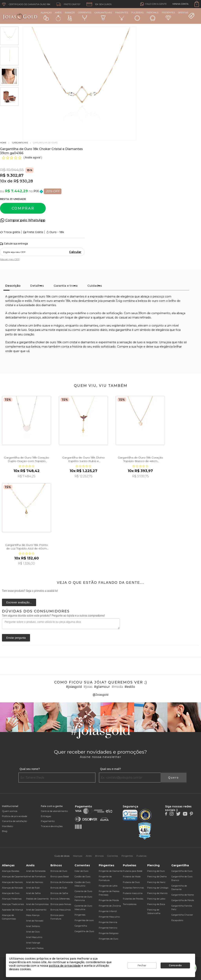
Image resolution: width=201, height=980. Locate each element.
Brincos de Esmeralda (62, 882)
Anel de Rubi (33, 888)
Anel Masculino (34, 937)
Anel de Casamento (36, 910)
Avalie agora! (33, 157)
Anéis (58, 16)
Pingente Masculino (109, 917)
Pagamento (48, 821)
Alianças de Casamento (14, 877)
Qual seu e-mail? (111, 769)
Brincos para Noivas (61, 904)
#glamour (102, 687)
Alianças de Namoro (12, 882)
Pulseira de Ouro (131, 882)
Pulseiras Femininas (133, 888)
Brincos (70, 16)
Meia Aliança (33, 915)
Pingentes (122, 16)
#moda (117, 687)
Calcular (75, 252)
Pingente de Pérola (109, 900)
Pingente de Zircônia (110, 906)
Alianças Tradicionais (13, 904)
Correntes (85, 16)
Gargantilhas (103, 16)
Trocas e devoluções (52, 826)
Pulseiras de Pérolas (133, 899)
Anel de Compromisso (37, 904)
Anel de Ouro (33, 932)
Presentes (168, 16)
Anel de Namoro (35, 882)
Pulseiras (137, 16)
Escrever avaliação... (19, 602)
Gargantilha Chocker (182, 915)
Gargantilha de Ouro (182, 871)
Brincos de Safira (59, 893)
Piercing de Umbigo (158, 888)
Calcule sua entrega (14, 244)
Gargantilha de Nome (183, 895)
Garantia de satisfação (14, 821)
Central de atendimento (54, 811)
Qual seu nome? (30, 769)
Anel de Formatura (36, 877)
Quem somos (10, 811)
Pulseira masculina (133, 893)
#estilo (130, 687)
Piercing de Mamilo (157, 893)
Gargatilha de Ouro (84, 931)
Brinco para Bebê (60, 877)
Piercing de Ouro (156, 871)
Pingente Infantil (108, 911)
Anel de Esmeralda (36, 871)
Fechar (142, 965)
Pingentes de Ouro (108, 939)
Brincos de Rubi (59, 888)
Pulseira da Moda (132, 877)
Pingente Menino (108, 928)
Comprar (23, 208)
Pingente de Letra (108, 886)
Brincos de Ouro (59, 871)
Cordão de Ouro (82, 877)
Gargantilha (81, 926)
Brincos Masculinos (61, 910)
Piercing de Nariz (156, 882)
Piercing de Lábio (156, 899)
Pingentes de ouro (84, 920)
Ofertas (186, 15)
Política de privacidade (15, 816)
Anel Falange (33, 943)
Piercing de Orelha (157, 877)
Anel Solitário (33, 926)
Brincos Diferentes (60, 899)
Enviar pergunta (16, 638)
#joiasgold (74, 687)
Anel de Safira (33, 893)
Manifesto (7, 826)
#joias (88, 687)
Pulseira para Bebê (133, 871)
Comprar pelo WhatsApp (25, 220)
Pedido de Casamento (37, 899)
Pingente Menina (108, 922)
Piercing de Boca (156, 904)
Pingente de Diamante (111, 871)
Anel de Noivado (35, 921)
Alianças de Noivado (12, 888)
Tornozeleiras (130, 904)
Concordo (175, 965)
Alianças (46, 16)
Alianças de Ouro (11, 893)
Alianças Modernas (12, 899)
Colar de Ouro (81, 871)
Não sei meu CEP (10, 259)
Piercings (153, 16)
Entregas (46, 816)
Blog (5, 831)
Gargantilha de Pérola (183, 900)
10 (3, 181)
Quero (174, 778)
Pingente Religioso (109, 933)
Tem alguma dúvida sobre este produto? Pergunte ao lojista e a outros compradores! (53, 616)
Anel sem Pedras (35, 948)
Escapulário (177, 920)
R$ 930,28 (23, 181)
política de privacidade (65, 966)
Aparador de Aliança (12, 910)
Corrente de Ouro (83, 891)
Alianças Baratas (11, 871)
